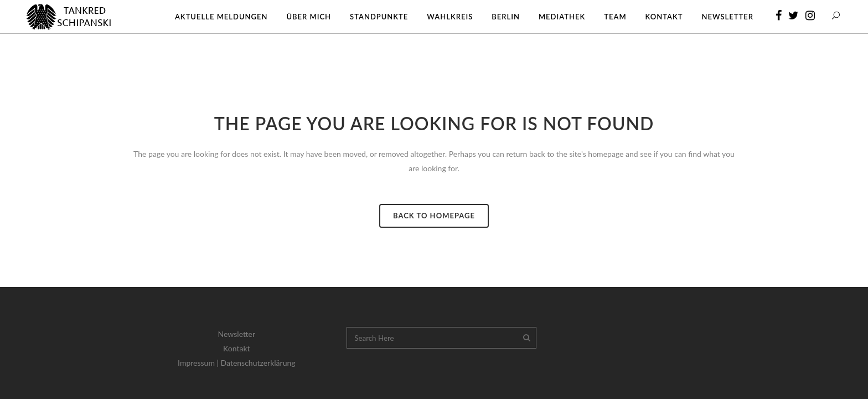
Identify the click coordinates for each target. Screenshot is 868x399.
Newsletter (237, 334)
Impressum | (199, 363)
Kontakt (237, 348)
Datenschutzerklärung (258, 363)
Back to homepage (434, 216)
